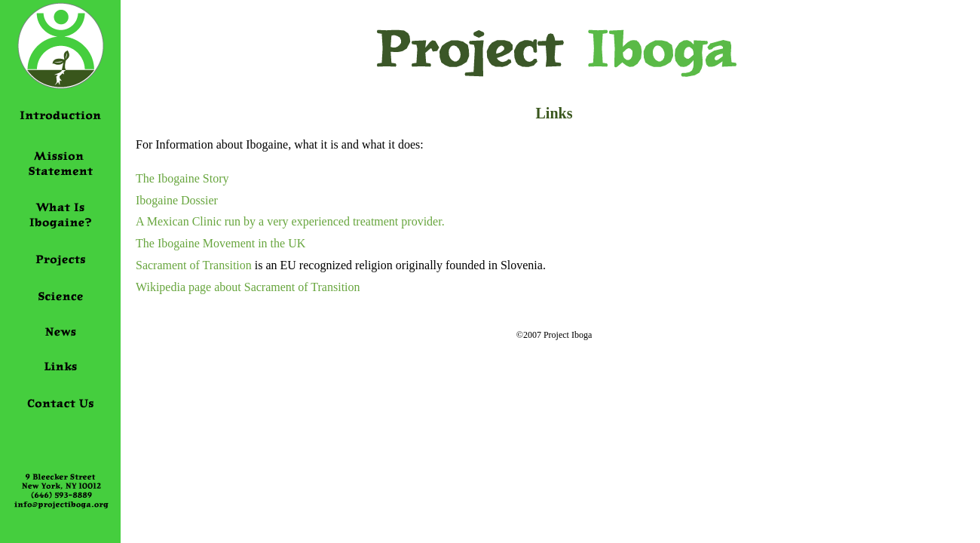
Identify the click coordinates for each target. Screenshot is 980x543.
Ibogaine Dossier (177, 200)
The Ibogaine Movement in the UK (220, 243)
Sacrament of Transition (194, 265)
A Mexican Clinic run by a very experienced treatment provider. (290, 221)
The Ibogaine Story (182, 178)
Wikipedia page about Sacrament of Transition (248, 287)
